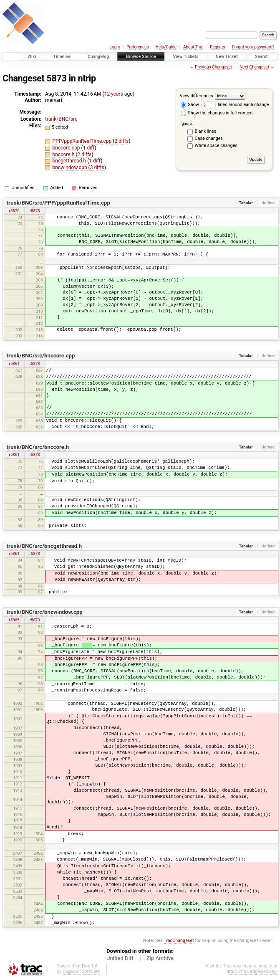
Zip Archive (160, 958)
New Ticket (227, 57)
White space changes (216, 146)
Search (262, 57)
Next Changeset (254, 67)
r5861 (14, 363)
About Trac (193, 47)
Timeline (62, 57)
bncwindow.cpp (71, 167)
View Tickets (186, 57)
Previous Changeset (213, 67)
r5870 (14, 211)
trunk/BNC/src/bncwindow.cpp (45, 612)
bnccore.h (64, 154)
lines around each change (235, 105)
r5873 (35, 211)
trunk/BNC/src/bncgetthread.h (44, 546)
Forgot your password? (253, 47)
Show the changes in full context (217, 113)
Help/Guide (166, 47)
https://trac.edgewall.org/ (252, 971)
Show (190, 105)
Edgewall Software (81, 971)
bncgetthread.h (70, 161)
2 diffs (121, 141)
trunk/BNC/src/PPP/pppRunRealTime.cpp (58, 203)
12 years (114, 94)
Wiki (32, 57)
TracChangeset (179, 941)
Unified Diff (120, 958)
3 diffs (97, 167)
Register (218, 47)
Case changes (209, 138)
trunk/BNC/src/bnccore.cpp (41, 356)
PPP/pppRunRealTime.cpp (83, 141)
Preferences (137, 47)
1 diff (89, 148)
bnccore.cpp (67, 148)
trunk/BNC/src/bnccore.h (38, 447)
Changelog (98, 57)
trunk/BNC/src (61, 119)
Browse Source (141, 57)
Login (115, 47)
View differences (197, 96)
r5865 (14, 620)
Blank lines (206, 131)
